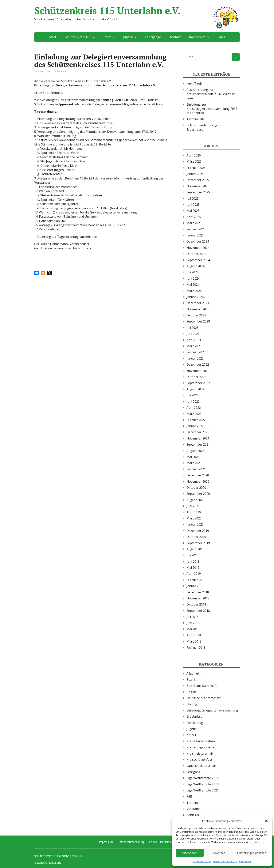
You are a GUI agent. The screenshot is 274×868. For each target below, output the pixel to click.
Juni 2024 (193, 278)
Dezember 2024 (198, 241)
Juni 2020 (193, 506)
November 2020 (198, 481)
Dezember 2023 (198, 303)
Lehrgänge (153, 37)
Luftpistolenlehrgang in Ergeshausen (204, 127)
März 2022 (194, 414)
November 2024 (198, 248)
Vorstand (193, 809)
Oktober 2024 (196, 254)
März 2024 (194, 291)
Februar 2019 (196, 580)
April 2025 (194, 217)
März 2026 (194, 161)
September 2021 (198, 444)
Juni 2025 (193, 205)
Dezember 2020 (198, 475)
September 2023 (198, 321)
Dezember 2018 (198, 592)
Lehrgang (194, 772)
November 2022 (198, 371)
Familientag (195, 723)
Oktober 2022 (196, 377)
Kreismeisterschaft (200, 753)
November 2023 (198, 309)
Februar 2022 (196, 420)
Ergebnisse (194, 716)
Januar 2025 (195, 235)
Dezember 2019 (198, 531)
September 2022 (198, 383)
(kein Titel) (194, 84)
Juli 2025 (192, 198)
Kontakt (175, 37)
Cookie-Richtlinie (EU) (162, 842)
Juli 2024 (192, 272)
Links (221, 37)
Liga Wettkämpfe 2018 (203, 778)
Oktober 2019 (196, 537)
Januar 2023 (195, 358)
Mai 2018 (193, 629)
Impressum (245, 861)
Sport (107, 37)
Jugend (128, 37)
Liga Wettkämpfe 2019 (203, 784)
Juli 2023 (192, 328)
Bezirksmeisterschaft (202, 686)
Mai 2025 (193, 211)
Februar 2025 (196, 229)
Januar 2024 (195, 297)
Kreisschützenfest (199, 760)
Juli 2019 (192, 555)
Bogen (191, 692)
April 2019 (194, 574)
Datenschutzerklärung (225, 861)
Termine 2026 (196, 119)
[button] (266, 821)
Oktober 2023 (196, 315)
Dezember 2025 (198, 180)
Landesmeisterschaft (201, 766)
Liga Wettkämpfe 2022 (203, 790)
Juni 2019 (193, 561)
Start (53, 37)
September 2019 (198, 543)
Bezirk (191, 680)
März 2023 (194, 346)
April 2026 (194, 155)
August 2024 (195, 266)
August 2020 (195, 500)
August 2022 (195, 389)
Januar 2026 (195, 174)
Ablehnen (219, 853)
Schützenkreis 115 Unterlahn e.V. (137, 10)
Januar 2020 (195, 524)
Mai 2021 (193, 457)
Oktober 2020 (196, 488)
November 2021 (198, 438)
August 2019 (195, 549)
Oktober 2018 (196, 604)
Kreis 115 (193, 735)
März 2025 (194, 223)
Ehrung (192, 704)
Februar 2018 (196, 647)
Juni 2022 (193, 402)
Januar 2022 (195, 426)
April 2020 (194, 512)
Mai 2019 (193, 568)
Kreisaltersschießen (201, 741)
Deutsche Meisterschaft (204, 698)
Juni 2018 (193, 623)
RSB (189, 796)
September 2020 (198, 494)
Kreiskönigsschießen (201, 747)
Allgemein (61, 72)
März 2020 (194, 518)
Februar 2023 (196, 352)
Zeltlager (193, 815)
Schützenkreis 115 (78, 37)
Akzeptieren (190, 853)
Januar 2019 (195, 586)
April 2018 (194, 635)
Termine (193, 803)
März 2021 (194, 463)
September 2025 (198, 192)
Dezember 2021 (198, 432)
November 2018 (198, 598)
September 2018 (198, 611)
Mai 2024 (193, 285)
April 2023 (194, 340)
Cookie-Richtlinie (202, 861)
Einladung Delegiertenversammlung (212, 710)
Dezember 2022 (198, 364)
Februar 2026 (196, 168)
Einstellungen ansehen (252, 853)
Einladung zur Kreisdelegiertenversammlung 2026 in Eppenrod (212, 109)
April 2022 (194, 408)
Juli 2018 (192, 617)
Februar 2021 (196, 469)
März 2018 (194, 641)
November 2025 (198, 186)
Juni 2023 (193, 334)
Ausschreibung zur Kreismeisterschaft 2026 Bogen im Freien (211, 94)
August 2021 (195, 451)
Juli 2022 (192, 395)
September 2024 (198, 260)
